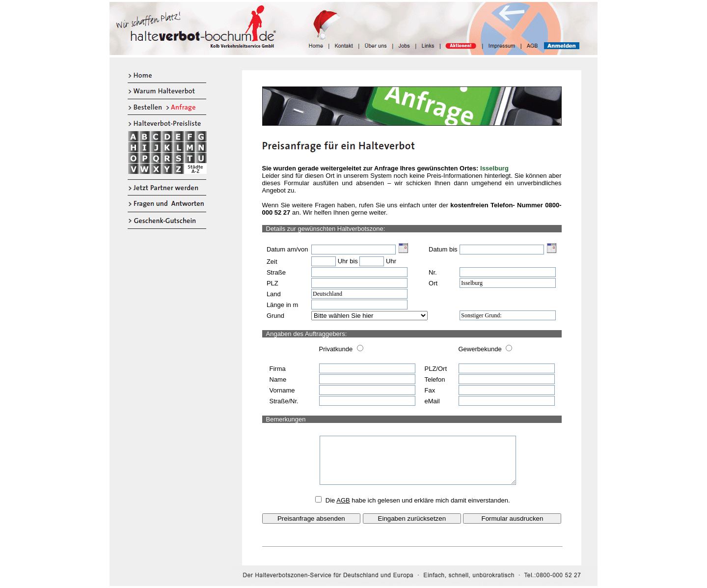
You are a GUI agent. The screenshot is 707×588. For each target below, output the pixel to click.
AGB (343, 500)
